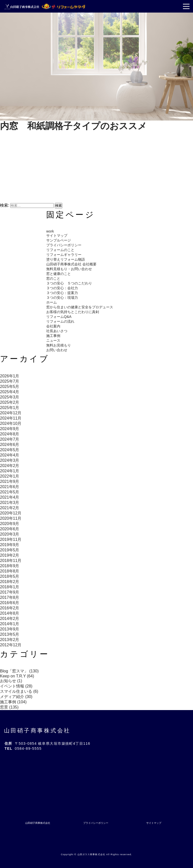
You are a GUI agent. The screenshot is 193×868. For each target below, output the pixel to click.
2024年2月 (10, 466)
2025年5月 (10, 387)
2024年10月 (11, 423)
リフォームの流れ (60, 321)
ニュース (53, 340)
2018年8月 (10, 571)
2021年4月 (10, 497)
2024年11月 (11, 418)
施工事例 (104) (13, 702)
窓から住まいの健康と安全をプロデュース (80, 307)
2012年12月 (11, 645)
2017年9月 (10, 592)
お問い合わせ (57, 350)
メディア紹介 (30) (16, 697)
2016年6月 (10, 603)
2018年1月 (10, 587)
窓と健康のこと (59, 274)
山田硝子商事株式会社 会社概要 (71, 264)
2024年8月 (10, 434)
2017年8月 (10, 597)
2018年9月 (10, 566)
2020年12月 (11, 513)
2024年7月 (10, 439)
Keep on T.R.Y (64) (17, 676)
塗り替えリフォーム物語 (66, 259)
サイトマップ (57, 236)
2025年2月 (10, 402)
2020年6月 (10, 529)
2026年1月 (10, 376)
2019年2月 (10, 555)
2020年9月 (10, 524)
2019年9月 (10, 545)
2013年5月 (10, 634)
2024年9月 (10, 429)
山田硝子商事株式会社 (37, 731)
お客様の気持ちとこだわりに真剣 (73, 312)
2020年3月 (10, 534)
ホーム (52, 302)
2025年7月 (10, 381)
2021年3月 (10, 503)
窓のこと (53, 278)
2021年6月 (10, 487)
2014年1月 (10, 624)
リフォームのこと (60, 250)
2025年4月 (10, 392)
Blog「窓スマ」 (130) (19, 671)
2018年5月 (10, 576)
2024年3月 (10, 460)
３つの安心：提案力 (62, 293)
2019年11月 (11, 539)
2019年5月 (10, 550)
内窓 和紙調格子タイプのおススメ (73, 126)
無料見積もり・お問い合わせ (69, 269)
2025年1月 (10, 408)
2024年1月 (10, 471)
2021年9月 (10, 481)
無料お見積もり (59, 345)
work (50, 231)
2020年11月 (11, 518)
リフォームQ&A (59, 317)
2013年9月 (10, 629)
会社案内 (53, 326)
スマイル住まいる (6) (19, 691)
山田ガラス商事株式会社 (91, 854)
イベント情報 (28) (16, 686)
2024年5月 (10, 450)
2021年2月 (10, 508)
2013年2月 (10, 640)
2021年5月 (10, 492)
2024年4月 (10, 455)
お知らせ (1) (11, 681)
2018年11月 (11, 561)
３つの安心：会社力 (62, 288)
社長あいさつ (57, 331)
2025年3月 (10, 397)
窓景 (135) (9, 707)
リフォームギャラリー (64, 255)
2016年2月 (10, 608)
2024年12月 (11, 413)
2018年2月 (10, 582)
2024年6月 (10, 445)
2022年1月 (10, 476)
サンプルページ (59, 240)
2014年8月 (10, 613)
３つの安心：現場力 (62, 298)
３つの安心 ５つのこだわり (69, 283)
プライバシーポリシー (64, 245)
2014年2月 (10, 619)
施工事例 (53, 336)
